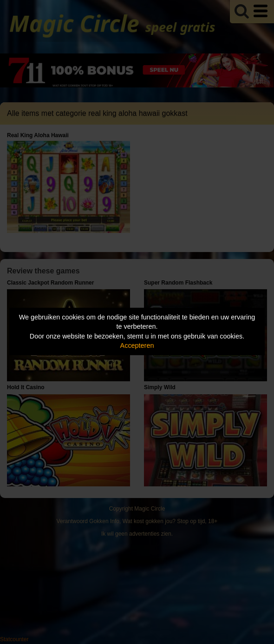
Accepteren (137, 345)
